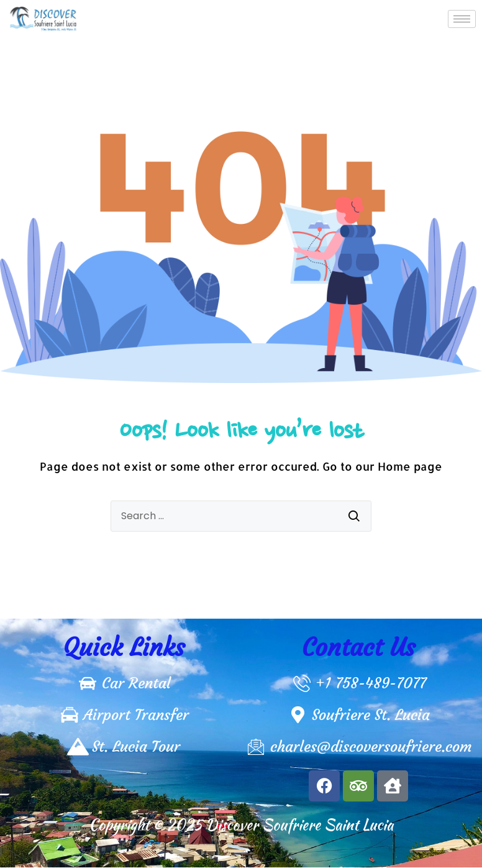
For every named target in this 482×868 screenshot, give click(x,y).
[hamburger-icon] (462, 19)
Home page (410, 466)
